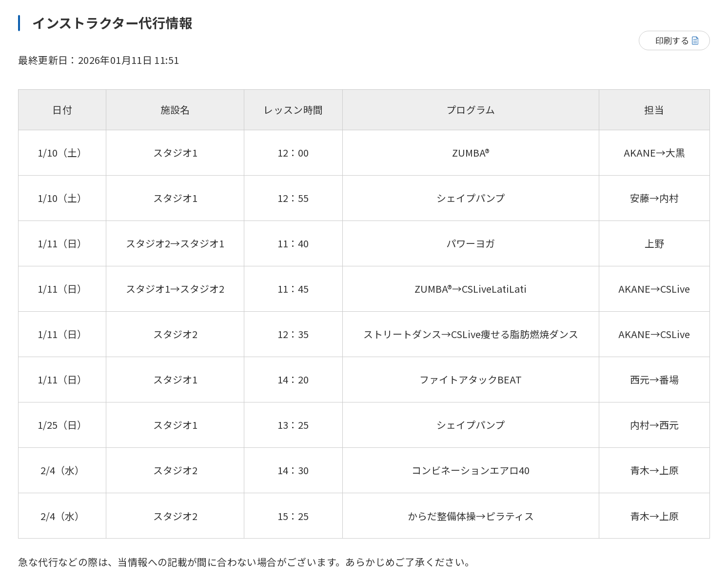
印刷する (672, 40)
